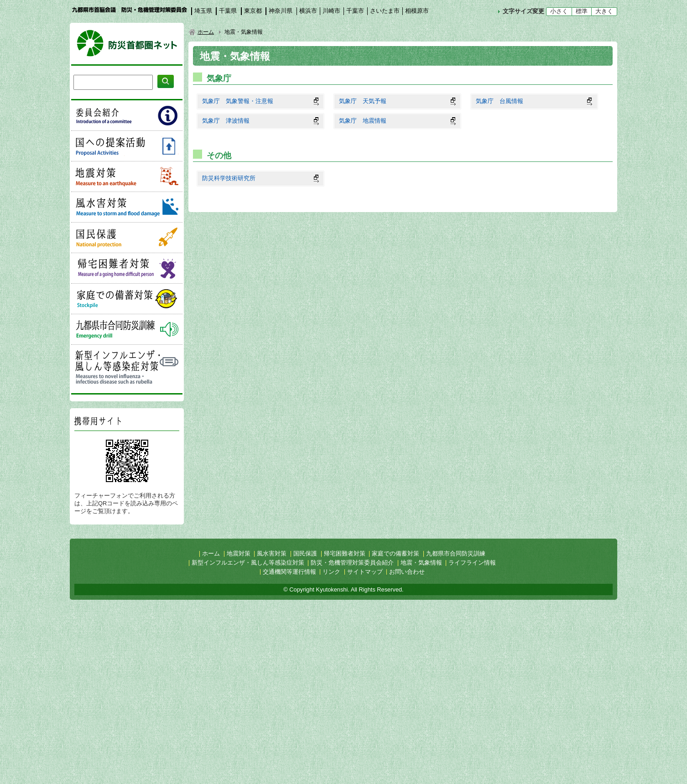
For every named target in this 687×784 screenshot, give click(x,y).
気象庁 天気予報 (363, 101)
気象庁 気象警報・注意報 (238, 101)
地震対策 (127, 177)
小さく (559, 11)
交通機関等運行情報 (289, 572)
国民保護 (127, 238)
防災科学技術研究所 (229, 178)
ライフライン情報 (472, 563)
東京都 (253, 11)
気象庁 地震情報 (363, 121)
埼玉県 (203, 11)
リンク (331, 572)
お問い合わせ (407, 572)
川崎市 (331, 11)
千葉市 (355, 11)
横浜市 (308, 11)
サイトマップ (365, 572)
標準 (582, 11)
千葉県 (228, 11)
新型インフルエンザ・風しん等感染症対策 (127, 367)
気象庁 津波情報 (226, 121)
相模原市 (417, 11)
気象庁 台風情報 (500, 101)
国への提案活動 (127, 146)
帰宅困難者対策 (127, 268)
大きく (604, 11)
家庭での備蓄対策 (127, 299)
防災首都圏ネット (127, 44)
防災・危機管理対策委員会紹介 (352, 563)
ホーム (206, 32)
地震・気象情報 (421, 563)
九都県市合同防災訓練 (127, 329)
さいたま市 (385, 11)
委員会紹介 (127, 115)
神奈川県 (281, 11)
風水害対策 (127, 207)
